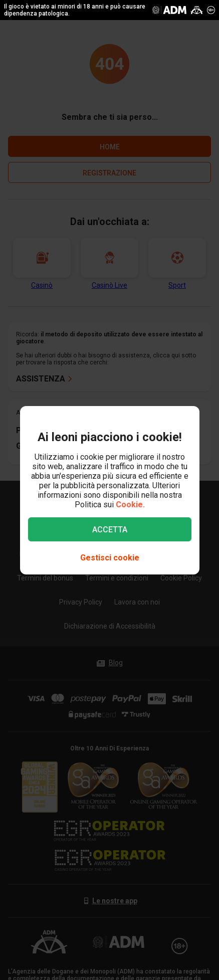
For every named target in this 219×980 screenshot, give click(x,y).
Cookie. (130, 505)
